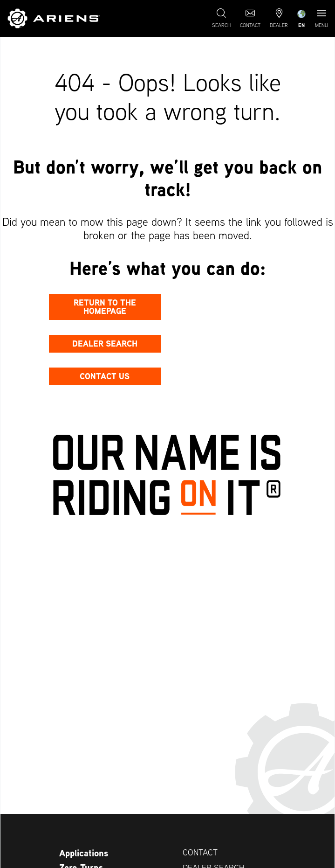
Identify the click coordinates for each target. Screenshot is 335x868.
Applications (84, 853)
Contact (200, 852)
